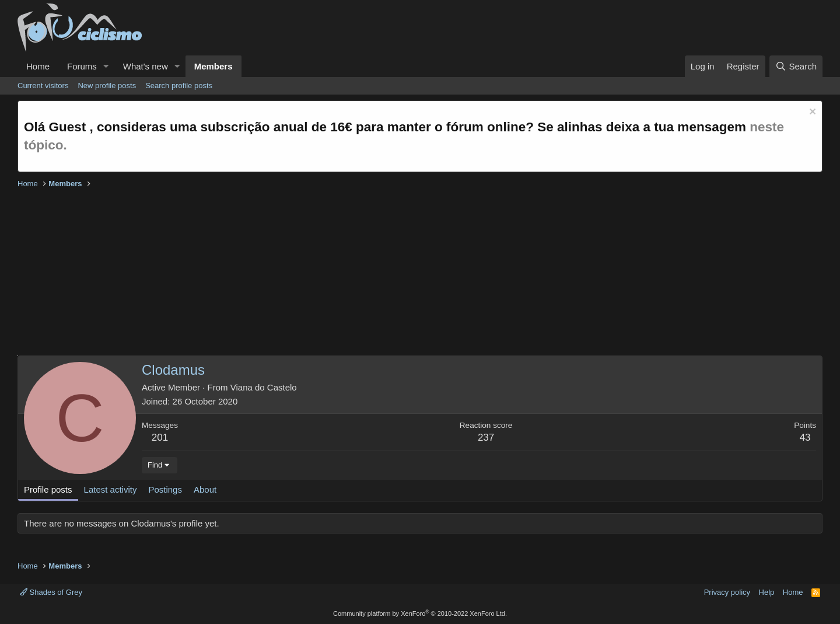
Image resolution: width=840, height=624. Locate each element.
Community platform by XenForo (420, 613)
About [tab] (205, 489)
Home (38, 66)
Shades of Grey (51, 592)
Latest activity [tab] (111, 489)
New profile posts (107, 86)
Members (213, 66)
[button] (106, 66)
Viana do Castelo (264, 387)
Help (767, 592)
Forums (82, 66)
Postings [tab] (165, 489)
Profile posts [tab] (48, 489)
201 (160, 438)
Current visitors (43, 86)
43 (805, 438)
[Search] (796, 66)
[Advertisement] (367, 274)
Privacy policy (727, 592)
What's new (146, 66)
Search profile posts (179, 86)
